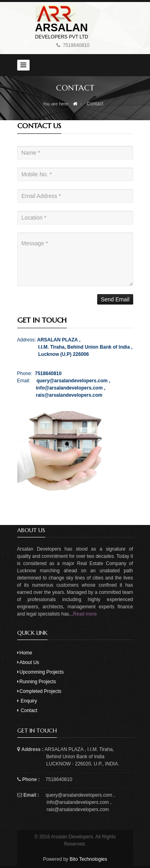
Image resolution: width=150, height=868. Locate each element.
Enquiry (29, 701)
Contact (29, 711)
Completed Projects (41, 691)
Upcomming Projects (42, 672)
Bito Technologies (88, 859)
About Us (29, 662)
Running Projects (38, 682)
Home (26, 653)
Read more (85, 614)
